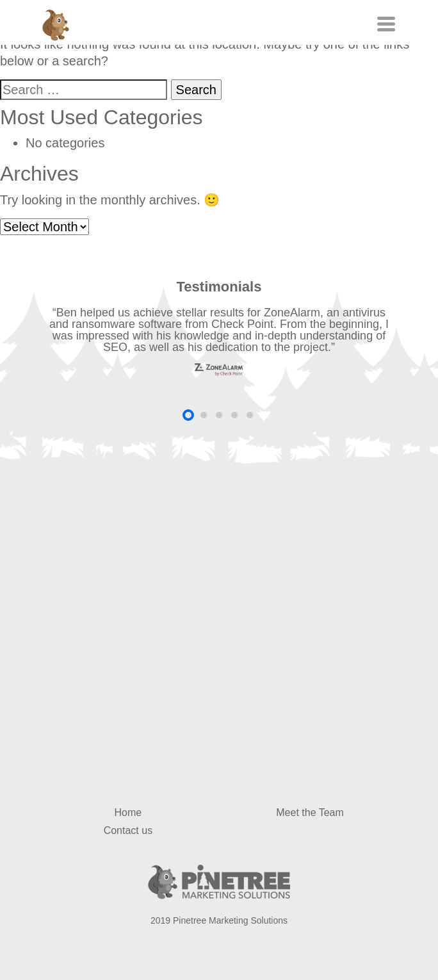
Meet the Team (310, 813)
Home (128, 813)
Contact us (128, 830)
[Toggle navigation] (385, 24)
